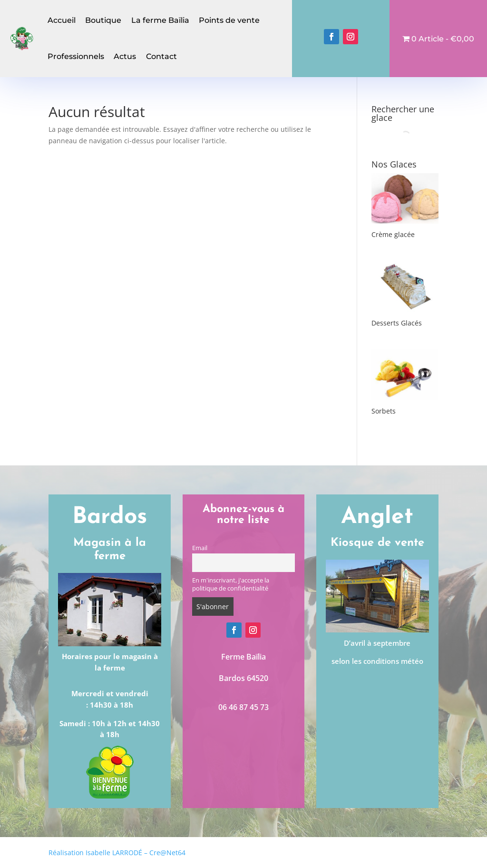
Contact (161, 56)
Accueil (62, 20)
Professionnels (76, 56)
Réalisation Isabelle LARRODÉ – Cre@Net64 (117, 853)
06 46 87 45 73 (243, 707)
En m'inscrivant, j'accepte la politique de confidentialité (231, 584)
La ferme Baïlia (160, 20)
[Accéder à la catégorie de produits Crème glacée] (405, 207)
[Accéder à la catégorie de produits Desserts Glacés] (405, 295)
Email (200, 548)
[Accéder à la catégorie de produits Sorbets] (405, 383)
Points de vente (229, 20)
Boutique (103, 20)
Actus (125, 56)
